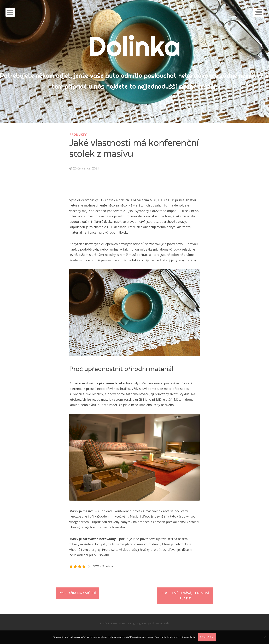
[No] (265, 637)
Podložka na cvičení (77, 593)
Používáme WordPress (113, 623)
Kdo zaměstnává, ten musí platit (185, 596)
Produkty (78, 135)
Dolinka (134, 46)
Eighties (142, 623)
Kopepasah (162, 623)
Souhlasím (207, 637)
